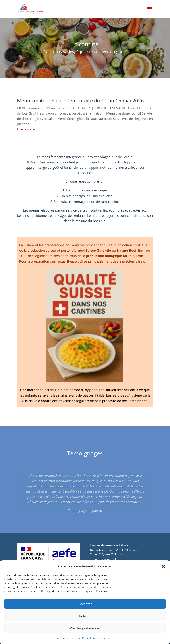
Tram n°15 (97, 559)
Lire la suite (26, 129)
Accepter (85, 607)
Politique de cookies (68, 641)
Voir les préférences (85, 631)
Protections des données (97, 641)
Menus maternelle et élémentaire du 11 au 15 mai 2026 (80, 100)
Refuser (85, 619)
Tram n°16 (97, 554)
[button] (163, 570)
